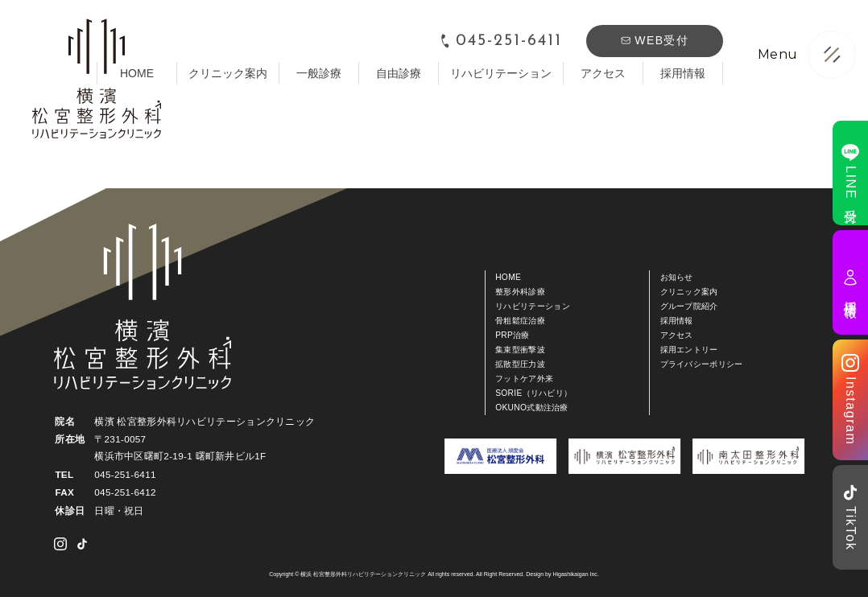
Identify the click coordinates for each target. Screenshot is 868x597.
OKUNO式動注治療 (532, 408)
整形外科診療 (520, 292)
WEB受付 (655, 40)
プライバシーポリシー (702, 364)
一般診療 (319, 73)
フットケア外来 (524, 379)
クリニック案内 (228, 73)
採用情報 (683, 73)
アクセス (603, 73)
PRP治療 (513, 335)
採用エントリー (689, 350)
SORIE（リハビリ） (533, 393)
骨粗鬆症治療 (520, 321)
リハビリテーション (501, 73)
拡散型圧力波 (520, 364)
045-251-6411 (500, 41)
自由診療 (399, 73)
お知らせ (677, 277)
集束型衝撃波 (520, 350)
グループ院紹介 (689, 306)
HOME (508, 277)
